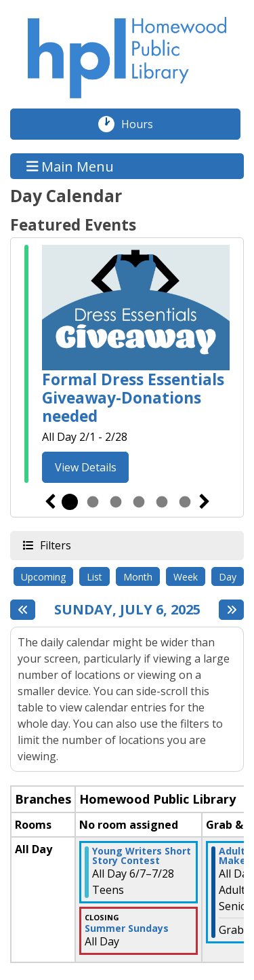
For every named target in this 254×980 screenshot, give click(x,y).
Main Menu (70, 166)
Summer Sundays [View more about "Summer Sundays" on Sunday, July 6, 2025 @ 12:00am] (127, 928)
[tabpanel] (127, 366)
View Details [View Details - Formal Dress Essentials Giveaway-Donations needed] (86, 467)
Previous (50, 502)
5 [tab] (162, 502)
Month (138, 577)
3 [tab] (116, 502)
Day (228, 577)
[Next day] (231, 610)
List (94, 577)
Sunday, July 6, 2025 (127, 610)
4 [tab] (139, 502)
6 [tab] (185, 502)
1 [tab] (70, 502)
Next (205, 502)
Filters (55, 545)
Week (186, 577)
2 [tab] (93, 502)
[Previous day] (23, 610)
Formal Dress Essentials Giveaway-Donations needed (133, 398)
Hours (144, 124)
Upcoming (43, 577)
